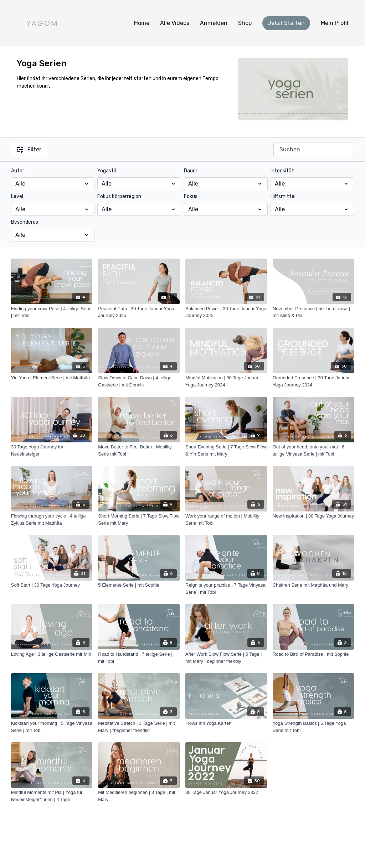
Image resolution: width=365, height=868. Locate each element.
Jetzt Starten (286, 23)
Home (142, 23)
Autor (18, 171)
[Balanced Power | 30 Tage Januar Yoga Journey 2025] (226, 312)
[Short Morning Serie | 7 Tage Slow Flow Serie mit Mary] (139, 519)
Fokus (191, 196)
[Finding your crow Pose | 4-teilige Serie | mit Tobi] (52, 312)
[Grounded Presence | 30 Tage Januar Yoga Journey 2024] (313, 381)
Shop (245, 23)
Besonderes (25, 222)
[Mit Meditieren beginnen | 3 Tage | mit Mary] (139, 796)
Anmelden (214, 23)
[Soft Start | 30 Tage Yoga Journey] (52, 585)
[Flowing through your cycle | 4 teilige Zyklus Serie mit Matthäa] (52, 519)
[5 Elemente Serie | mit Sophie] (139, 585)
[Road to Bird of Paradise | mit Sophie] (313, 654)
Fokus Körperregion (119, 196)
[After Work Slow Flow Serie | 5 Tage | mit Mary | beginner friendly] (226, 658)
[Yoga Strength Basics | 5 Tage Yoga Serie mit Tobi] (313, 727)
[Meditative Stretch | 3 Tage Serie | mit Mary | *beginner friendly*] (139, 727)
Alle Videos (175, 23)
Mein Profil (335, 23)
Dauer (191, 171)
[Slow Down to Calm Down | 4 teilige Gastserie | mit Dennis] (139, 381)
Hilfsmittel (283, 196)
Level (17, 196)
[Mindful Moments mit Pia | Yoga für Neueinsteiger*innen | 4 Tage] (52, 796)
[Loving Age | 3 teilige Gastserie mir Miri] (52, 654)
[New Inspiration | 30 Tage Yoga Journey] (313, 516)
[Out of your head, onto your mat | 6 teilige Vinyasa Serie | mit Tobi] (313, 450)
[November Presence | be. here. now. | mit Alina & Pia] (313, 312)
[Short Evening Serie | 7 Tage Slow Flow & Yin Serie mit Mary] (226, 450)
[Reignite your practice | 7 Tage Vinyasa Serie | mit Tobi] (226, 589)
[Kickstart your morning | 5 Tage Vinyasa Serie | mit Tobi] (52, 727)
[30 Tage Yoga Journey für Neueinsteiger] (52, 450)
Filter (29, 149)
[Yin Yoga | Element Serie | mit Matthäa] (52, 378)
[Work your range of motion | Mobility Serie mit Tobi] (226, 519)
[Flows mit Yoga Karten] (226, 723)
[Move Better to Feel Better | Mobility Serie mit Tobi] (139, 450)
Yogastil (107, 171)
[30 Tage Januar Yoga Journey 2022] (226, 792)
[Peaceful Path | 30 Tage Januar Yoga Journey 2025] (139, 312)
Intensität (282, 171)
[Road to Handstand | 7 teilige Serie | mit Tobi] (139, 658)
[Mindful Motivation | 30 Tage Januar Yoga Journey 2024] (226, 381)
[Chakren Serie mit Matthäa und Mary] (313, 585)
